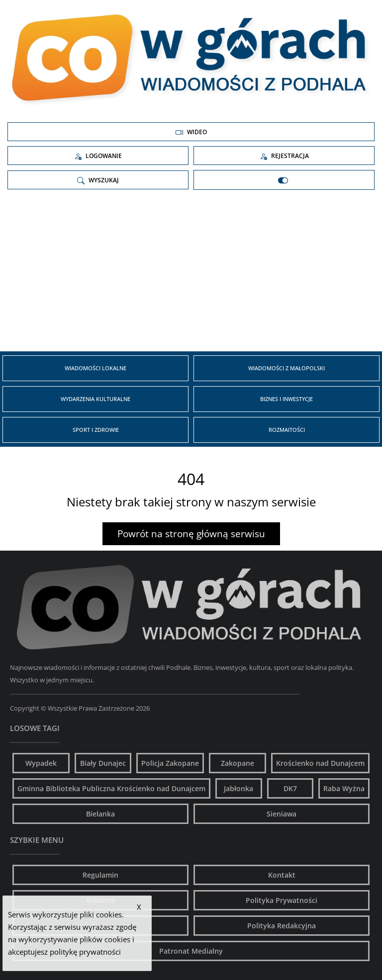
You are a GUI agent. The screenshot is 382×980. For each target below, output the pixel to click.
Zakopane (238, 763)
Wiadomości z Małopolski (286, 368)
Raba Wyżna (344, 788)
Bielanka (100, 814)
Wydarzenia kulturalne (95, 399)
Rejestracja (284, 156)
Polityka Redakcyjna (282, 926)
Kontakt (282, 875)
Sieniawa (282, 814)
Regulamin (100, 875)
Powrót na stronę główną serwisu (191, 534)
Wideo (191, 132)
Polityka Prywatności (282, 900)
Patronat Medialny (191, 951)
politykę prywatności (85, 952)
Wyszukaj (98, 180)
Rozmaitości (287, 430)
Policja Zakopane (170, 763)
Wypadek (41, 763)
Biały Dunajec (103, 763)
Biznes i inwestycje (286, 399)
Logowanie (98, 156)
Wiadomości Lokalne (95, 368)
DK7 (290, 788)
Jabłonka (239, 788)
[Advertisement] (191, 274)
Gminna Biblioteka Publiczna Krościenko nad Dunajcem (111, 788)
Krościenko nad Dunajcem (320, 763)
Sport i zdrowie (96, 430)
